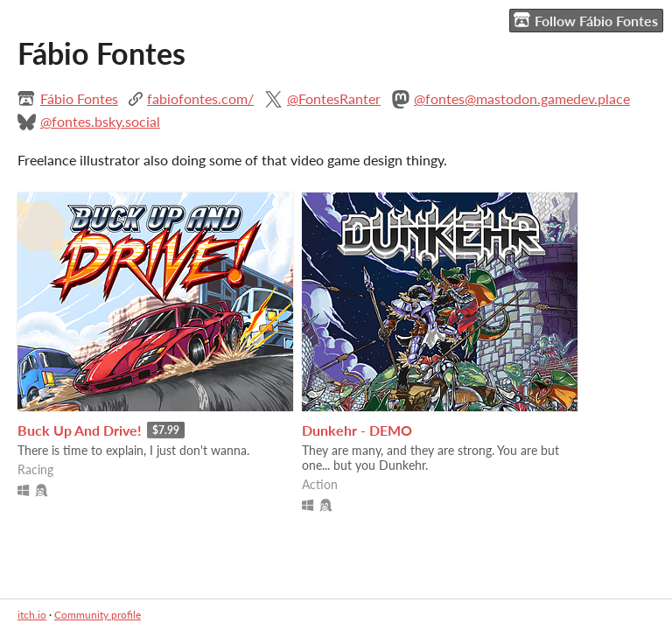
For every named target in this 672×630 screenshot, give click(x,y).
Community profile (98, 615)
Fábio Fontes (79, 98)
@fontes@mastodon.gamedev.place (522, 98)
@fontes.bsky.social (100, 121)
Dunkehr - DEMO (357, 430)
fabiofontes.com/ (200, 98)
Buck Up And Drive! (80, 430)
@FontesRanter (334, 98)
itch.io (32, 615)
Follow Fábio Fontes (586, 20)
